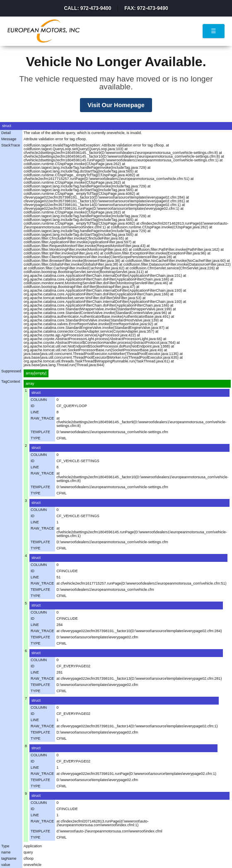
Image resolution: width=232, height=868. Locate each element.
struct (36, 393)
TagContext (11, 381)
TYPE (36, 438)
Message (9, 139)
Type (5, 846)
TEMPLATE (40, 432)
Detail (6, 133)
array (30, 384)
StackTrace (11, 145)
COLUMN (39, 400)
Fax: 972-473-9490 (146, 8)
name (6, 852)
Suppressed (11, 371)
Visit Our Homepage (116, 105)
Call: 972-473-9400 (87, 8)
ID (33, 406)
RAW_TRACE (42, 418)
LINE (35, 412)
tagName (9, 858)
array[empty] (36, 373)
